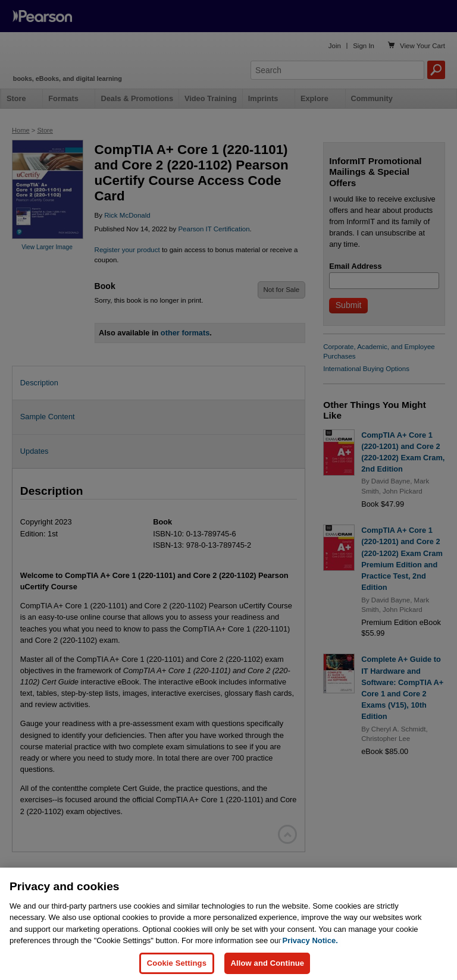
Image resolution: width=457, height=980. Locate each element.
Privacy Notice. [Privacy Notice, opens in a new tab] (310, 951)
